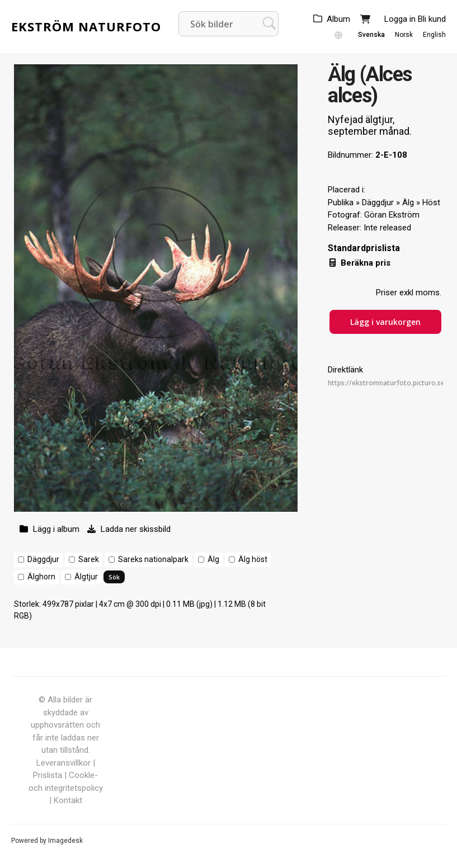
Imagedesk (65, 841)
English (434, 35)
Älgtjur (86, 577)
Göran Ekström (392, 215)
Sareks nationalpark (153, 559)
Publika (341, 202)
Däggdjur (43, 559)
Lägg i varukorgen (385, 322)
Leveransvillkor (63, 763)
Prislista (48, 775)
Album (338, 19)
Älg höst (253, 559)
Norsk (404, 35)
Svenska (371, 35)
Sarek (89, 559)
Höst (431, 202)
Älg (213, 559)
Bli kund (432, 19)
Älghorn (41, 577)
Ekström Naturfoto (86, 26)
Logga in (400, 19)
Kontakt (68, 800)
